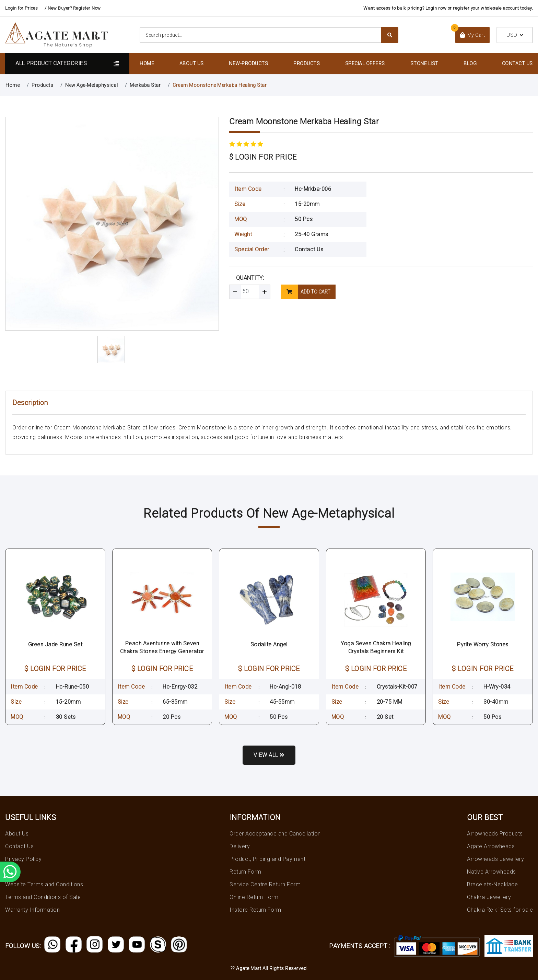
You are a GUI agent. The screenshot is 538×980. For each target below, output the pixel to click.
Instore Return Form (255, 910)
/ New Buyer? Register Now (73, 8)
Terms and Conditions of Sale (43, 897)
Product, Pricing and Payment (267, 859)
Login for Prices (21, 8)
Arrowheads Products (495, 834)
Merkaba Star (145, 85)
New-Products (248, 64)
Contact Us (517, 64)
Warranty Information (32, 910)
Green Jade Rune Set (55, 644)
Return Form (245, 872)
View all (269, 755)
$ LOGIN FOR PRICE (263, 157)
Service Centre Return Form (265, 884)
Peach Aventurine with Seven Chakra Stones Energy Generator (162, 647)
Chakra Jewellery (489, 897)
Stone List (424, 64)
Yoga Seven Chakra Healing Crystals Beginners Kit (376, 647)
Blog (470, 64)
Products (307, 64)
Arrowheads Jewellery (495, 859)
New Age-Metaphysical (91, 85)
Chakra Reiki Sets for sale (500, 910)
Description (30, 403)
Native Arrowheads (492, 872)
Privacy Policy (23, 859)
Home (147, 64)
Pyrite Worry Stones (483, 644)
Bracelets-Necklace (492, 884)
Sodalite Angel (269, 644)
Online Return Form (254, 897)
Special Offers (365, 64)
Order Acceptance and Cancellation (275, 834)
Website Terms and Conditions (44, 884)
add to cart (306, 292)
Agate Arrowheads (491, 846)
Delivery (240, 846)
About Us (192, 64)
